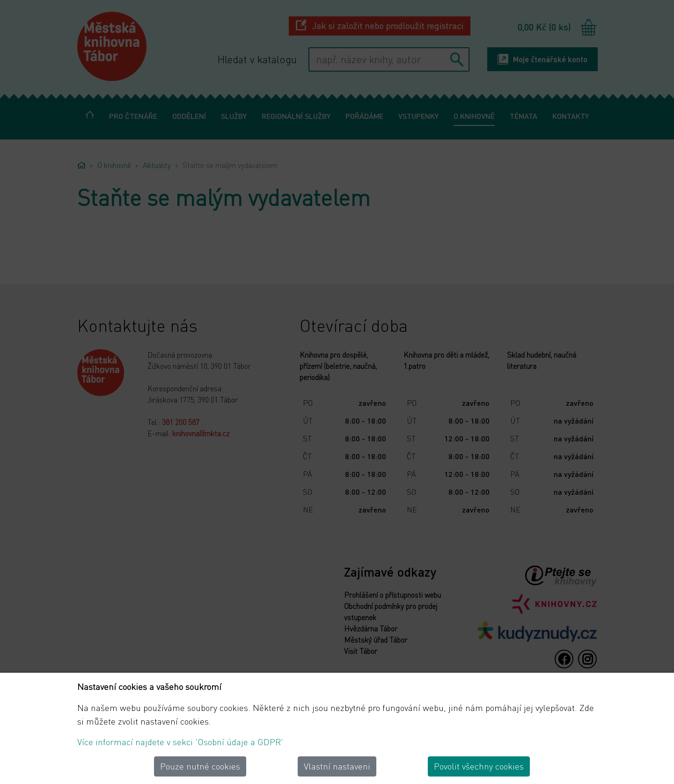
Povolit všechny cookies (479, 766)
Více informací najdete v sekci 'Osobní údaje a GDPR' (180, 742)
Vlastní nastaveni (337, 766)
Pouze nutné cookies (200, 766)
